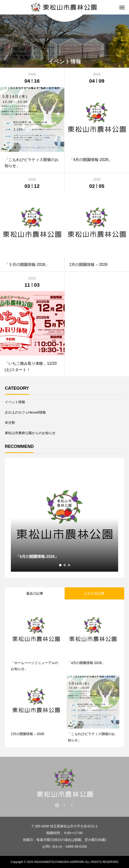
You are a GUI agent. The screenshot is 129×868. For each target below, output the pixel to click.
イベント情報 (15, 402)
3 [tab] (69, 565)
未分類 (10, 423)
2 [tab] (65, 565)
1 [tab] (61, 565)
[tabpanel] (64, 518)
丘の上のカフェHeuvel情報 (25, 412)
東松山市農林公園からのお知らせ (30, 433)
